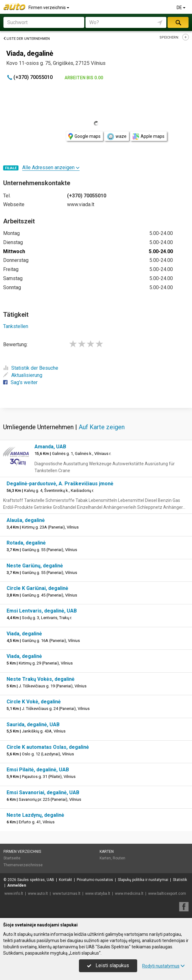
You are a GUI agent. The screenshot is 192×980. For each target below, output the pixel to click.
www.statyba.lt (98, 894)
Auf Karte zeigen (102, 427)
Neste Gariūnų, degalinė (35, 566)
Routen (119, 858)
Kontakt (65, 880)
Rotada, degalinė (26, 543)
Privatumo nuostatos (95, 880)
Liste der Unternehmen (26, 39)
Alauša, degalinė (26, 520)
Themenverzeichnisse (23, 865)
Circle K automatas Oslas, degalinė (48, 747)
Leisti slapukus (108, 965)
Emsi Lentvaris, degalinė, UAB (42, 611)
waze (117, 137)
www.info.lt (14, 894)
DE (182, 8)
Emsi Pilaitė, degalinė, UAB (38, 770)
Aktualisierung (23, 375)
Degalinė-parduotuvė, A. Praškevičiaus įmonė (60, 484)
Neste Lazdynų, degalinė (35, 815)
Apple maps (148, 136)
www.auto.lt (38, 894)
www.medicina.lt (129, 894)
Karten (107, 852)
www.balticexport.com (167, 894)
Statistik (180, 880)
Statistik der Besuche (31, 368)
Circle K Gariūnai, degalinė (37, 588)
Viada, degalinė (24, 634)
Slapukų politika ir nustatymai (143, 880)
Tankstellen (16, 326)
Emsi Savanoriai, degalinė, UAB (43, 792)
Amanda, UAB (50, 447)
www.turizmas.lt (67, 894)
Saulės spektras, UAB (36, 880)
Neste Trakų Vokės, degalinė (41, 679)
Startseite (12, 858)
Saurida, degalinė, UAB (33, 725)
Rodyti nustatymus (163, 966)
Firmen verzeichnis (49, 8)
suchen (178, 22)
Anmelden (17, 885)
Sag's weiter (20, 382)
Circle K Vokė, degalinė (34, 702)
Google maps (84, 136)
